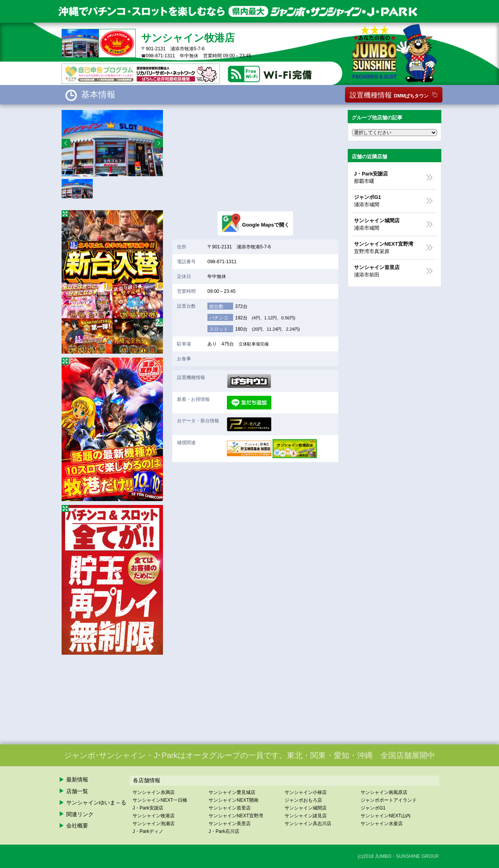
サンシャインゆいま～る (96, 802)
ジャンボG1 (373, 808)
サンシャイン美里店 (230, 824)
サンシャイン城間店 (306, 808)
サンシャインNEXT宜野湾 (236, 816)
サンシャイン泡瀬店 (154, 824)
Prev (66, 143)
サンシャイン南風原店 (384, 792)
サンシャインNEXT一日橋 (160, 800)
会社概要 (77, 825)
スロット (219, 329)
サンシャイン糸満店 (154, 792)
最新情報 (77, 779)
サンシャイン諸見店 (306, 816)
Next (159, 143)
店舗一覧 (77, 791)
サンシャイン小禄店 (306, 792)
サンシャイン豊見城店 (232, 792)
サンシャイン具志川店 (308, 824)
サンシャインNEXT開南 (234, 800)
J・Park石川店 (224, 831)
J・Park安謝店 (148, 808)
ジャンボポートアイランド (389, 800)
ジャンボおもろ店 (303, 800)
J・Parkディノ (148, 831)
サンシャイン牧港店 (154, 816)
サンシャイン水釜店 (382, 824)
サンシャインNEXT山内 (386, 816)
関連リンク (80, 814)
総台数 (216, 306)
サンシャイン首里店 (230, 808)
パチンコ (219, 318)
